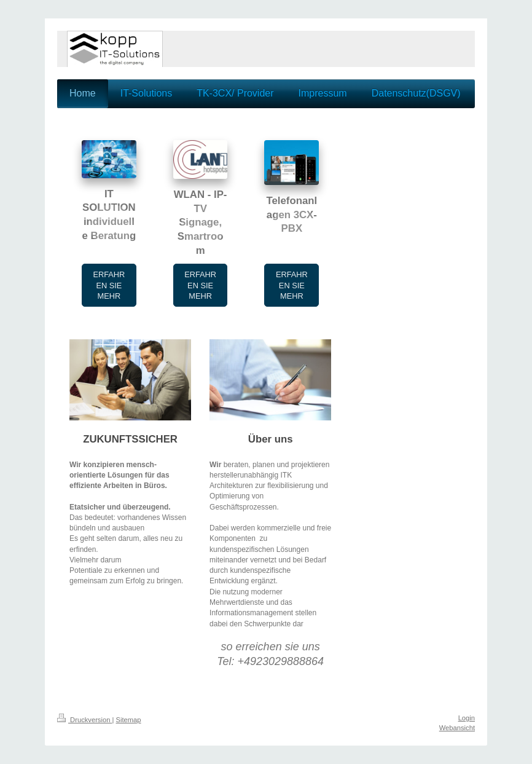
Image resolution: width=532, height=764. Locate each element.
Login (467, 718)
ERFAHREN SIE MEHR (109, 285)
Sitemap (129, 720)
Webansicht (457, 728)
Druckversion (85, 720)
